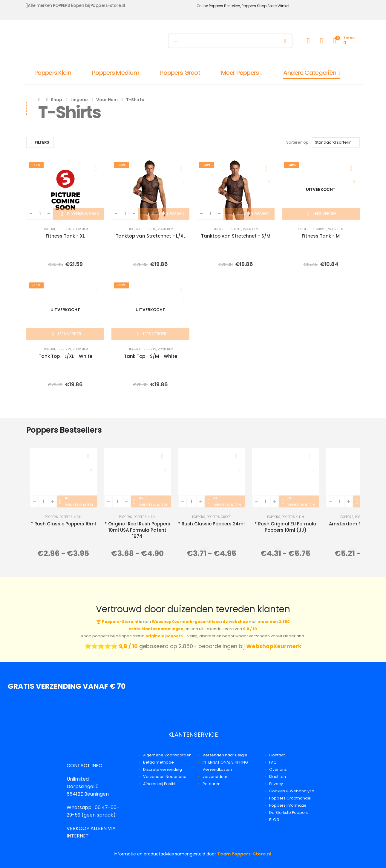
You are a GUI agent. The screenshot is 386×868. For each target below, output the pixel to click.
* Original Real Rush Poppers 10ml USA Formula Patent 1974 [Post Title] (137, 530)
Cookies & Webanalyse (292, 791)
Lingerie (49, 229)
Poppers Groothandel (290, 798)
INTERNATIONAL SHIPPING (225, 762)
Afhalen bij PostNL (160, 784)
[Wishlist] (321, 41)
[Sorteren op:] (336, 142)
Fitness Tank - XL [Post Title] (65, 236)
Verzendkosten (217, 769)
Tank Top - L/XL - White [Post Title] (65, 356)
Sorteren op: (298, 142)
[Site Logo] (94, 42)
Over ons (278, 769)
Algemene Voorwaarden (167, 755)
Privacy (276, 784)
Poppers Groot (180, 73)
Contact (277, 755)
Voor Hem (80, 229)
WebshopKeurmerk (274, 646)
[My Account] (308, 41)
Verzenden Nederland (165, 777)
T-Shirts (64, 229)
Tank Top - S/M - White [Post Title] (151, 356)
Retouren (212, 784)
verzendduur (215, 777)
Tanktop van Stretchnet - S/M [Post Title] (236, 236)
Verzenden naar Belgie (225, 755)
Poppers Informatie (288, 805)
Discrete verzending (163, 769)
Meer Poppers (240, 73)
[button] (40, 142)
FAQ (273, 762)
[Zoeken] (285, 41)
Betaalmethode (158, 762)
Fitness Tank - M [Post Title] (321, 236)
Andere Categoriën (310, 73)
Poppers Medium (116, 73)
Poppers (51, 517)
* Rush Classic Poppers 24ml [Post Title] (211, 524)
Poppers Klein (53, 73)
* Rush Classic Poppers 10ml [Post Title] (63, 524)
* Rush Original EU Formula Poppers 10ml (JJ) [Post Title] (285, 527)
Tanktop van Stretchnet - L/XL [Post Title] (151, 236)
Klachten (278, 777)
